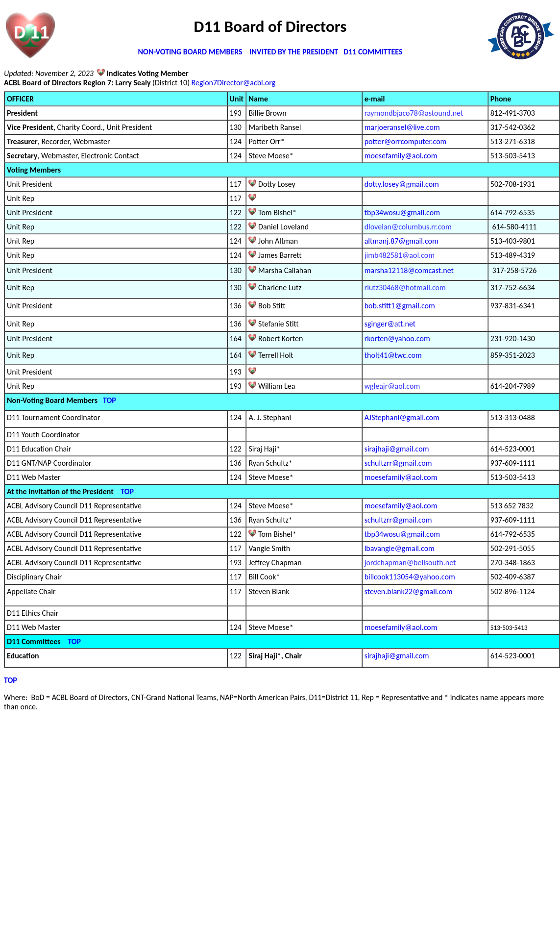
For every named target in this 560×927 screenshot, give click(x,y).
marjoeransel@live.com (402, 127)
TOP (110, 400)
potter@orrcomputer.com (406, 141)
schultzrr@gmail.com (398, 463)
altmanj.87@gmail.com (402, 241)
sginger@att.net (390, 324)
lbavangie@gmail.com (400, 548)
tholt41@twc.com (393, 355)
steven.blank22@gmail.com (409, 591)
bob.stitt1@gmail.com (400, 306)
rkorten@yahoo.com (397, 338)
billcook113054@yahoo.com (410, 577)
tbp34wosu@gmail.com (402, 213)
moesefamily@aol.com (401, 156)
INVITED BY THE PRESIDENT (295, 52)
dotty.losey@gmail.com (402, 184)
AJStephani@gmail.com (402, 417)
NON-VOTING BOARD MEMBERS (190, 52)
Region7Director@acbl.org (234, 83)
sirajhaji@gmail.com (397, 449)
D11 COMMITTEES (373, 52)
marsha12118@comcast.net (409, 270)
